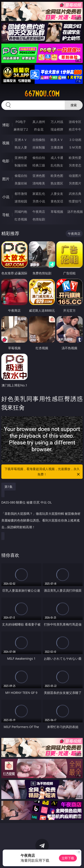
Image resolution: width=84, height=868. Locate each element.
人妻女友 (57, 194)
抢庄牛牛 (75, 129)
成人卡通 (57, 158)
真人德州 (39, 122)
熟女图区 (57, 183)
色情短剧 (39, 219)
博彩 (6, 125)
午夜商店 (39, 212)
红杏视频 (21, 219)
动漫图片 (75, 176)
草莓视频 (57, 212)
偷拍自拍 (39, 158)
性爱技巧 (75, 201)
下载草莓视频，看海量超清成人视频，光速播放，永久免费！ (43, 472)
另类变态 (75, 165)
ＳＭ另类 (75, 147)
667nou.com (42, 94)
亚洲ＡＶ (21, 140)
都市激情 (21, 194)
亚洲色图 (39, 176)
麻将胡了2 (21, 129)
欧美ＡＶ (57, 140)
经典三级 (39, 165)
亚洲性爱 (21, 158)
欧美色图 (57, 176)
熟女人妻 (21, 147)
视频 (6, 143)
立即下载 (68, 858)
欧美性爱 (75, 158)
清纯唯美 (39, 183)
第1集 (9, 487)
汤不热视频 (75, 212)
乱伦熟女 (57, 165)
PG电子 (21, 122)
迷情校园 (21, 201)
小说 (6, 197)
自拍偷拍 (39, 140)
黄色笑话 (57, 201)
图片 (6, 179)
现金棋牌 (57, 129)
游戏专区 (75, 122)
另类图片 (75, 183)
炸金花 (39, 129)
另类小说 (39, 201)
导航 (6, 215)
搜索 (74, 105)
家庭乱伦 (39, 194)
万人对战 (57, 122)
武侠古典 (75, 194)
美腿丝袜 (21, 183)
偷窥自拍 (21, 176)
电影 (6, 161)
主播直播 (57, 147)
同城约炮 (21, 212)
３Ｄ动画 (75, 140)
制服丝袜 (21, 165)
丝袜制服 (39, 147)
